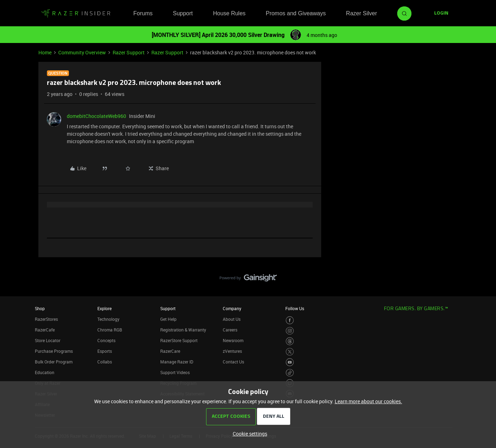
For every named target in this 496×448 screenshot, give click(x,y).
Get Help (168, 319)
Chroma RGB (110, 330)
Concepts (106, 340)
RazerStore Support (179, 340)
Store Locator (48, 340)
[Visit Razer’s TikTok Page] (290, 373)
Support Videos (175, 372)
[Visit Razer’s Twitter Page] (290, 352)
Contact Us (233, 362)
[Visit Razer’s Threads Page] (290, 341)
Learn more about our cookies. (368, 401)
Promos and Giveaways (296, 13)
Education (45, 372)
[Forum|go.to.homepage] (76, 14)
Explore (104, 308)
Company (232, 308)
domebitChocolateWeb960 (96, 116)
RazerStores (46, 319)
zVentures (232, 351)
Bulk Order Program (54, 362)
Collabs (105, 362)
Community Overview (82, 52)
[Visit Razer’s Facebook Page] (290, 320)
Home (45, 52)
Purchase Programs (54, 351)
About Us (232, 319)
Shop (40, 308)
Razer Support (129, 52)
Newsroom (233, 340)
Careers (230, 330)
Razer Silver (362, 13)
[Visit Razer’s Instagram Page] (290, 331)
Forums (143, 13)
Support (183, 13)
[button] (441, 14)
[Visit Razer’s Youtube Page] (290, 362)
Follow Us (295, 308)
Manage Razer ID (177, 362)
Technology (108, 319)
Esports (105, 351)
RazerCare (170, 351)
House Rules (229, 13)
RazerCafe (45, 330)
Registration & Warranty (183, 330)
